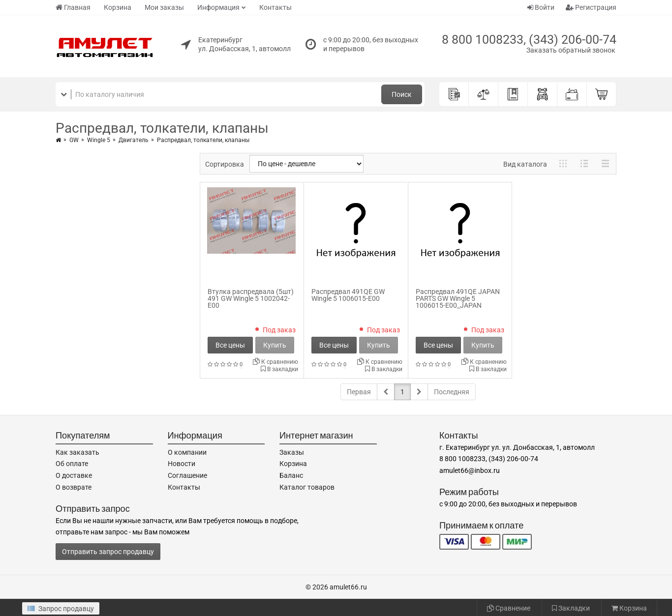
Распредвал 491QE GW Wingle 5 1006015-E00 (348, 295)
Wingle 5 (99, 140)
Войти (541, 7)
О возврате (74, 487)
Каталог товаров (307, 487)
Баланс (291, 475)
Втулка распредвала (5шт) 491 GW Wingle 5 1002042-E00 (251, 298)
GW (74, 140)
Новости (182, 464)
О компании (187, 452)
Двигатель (134, 140)
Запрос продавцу (61, 609)
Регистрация (591, 7)
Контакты (275, 7)
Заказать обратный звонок (571, 50)
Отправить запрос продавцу (108, 552)
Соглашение (187, 475)
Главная (73, 7)
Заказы (292, 452)
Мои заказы (164, 7)
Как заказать (77, 452)
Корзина (118, 7)
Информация (218, 7)
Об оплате (72, 464)
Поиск (402, 94)
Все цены (230, 345)
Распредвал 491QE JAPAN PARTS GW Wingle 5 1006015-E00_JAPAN (458, 298)
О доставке (74, 475)
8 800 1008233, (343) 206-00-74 (529, 40)
